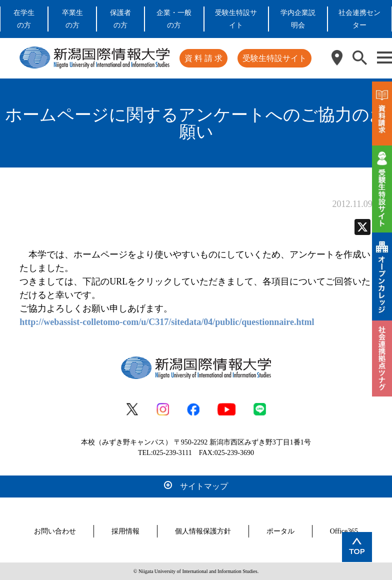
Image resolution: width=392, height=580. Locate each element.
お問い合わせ (55, 531)
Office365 (344, 531)
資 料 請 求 (203, 58)
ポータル (280, 531)
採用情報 (125, 531)
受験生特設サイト (274, 58)
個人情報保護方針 (203, 531)
